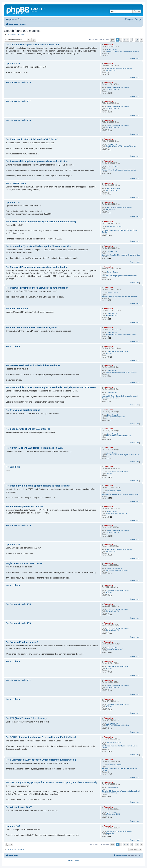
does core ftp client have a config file (119, 436)
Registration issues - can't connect (118, 570)
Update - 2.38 (111, 70)
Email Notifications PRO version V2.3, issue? (121, 146)
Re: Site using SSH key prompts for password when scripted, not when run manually (51, 782)
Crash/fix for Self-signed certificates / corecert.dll (123, 51)
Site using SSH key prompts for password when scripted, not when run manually (121, 792)
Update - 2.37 (111, 209)
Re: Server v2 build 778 (18, 82)
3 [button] (124, 40)
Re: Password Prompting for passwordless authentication (37, 161)
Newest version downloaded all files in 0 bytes (122, 372)
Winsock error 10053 (113, 814)
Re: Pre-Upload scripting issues (23, 410)
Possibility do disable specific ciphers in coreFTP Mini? (120, 494)
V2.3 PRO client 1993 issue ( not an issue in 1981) (123, 455)
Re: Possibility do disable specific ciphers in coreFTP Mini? (38, 486)
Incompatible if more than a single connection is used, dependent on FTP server (120, 397)
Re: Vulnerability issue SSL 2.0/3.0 (24, 506)
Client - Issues (112, 144)
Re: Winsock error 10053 (19, 807)
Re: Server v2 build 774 (18, 604)
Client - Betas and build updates (118, 352)
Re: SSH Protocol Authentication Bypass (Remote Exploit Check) (41, 222)
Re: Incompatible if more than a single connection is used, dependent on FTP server (51, 387)
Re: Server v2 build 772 (18, 680)
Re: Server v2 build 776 (18, 120)
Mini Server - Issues (114, 188)
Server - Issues (112, 50)
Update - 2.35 (111, 833)
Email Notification (112, 315)
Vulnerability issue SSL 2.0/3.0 (116, 513)
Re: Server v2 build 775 (18, 525)
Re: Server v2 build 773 (18, 623)
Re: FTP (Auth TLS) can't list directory (26, 718)
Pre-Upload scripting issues (115, 417)
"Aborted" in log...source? (115, 649)
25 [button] (137, 40)
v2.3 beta (109, 353)
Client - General (112, 415)
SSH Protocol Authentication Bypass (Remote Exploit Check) (120, 231)
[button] (112, 40)
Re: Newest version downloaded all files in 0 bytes (33, 365)
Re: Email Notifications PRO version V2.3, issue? (32, 139)
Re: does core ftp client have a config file (28, 429)
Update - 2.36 (111, 551)
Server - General (113, 166)
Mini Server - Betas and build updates (120, 69)
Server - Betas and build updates (118, 88)
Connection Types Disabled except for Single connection (121, 255)
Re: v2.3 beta (13, 346)
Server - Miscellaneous (115, 568)
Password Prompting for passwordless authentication (120, 170)
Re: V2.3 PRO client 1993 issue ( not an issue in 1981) (35, 448)
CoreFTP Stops (111, 190)
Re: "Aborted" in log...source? (22, 642)
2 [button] (121, 40)
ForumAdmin (109, 44)
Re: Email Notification (18, 309)
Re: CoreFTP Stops (16, 183)
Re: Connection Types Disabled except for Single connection (39, 246)
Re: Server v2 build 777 (18, 101)
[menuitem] (20, 20)
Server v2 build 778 (113, 89)
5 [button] (131, 40)
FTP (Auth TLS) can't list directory (118, 725)
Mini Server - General (114, 227)
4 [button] (128, 40)
